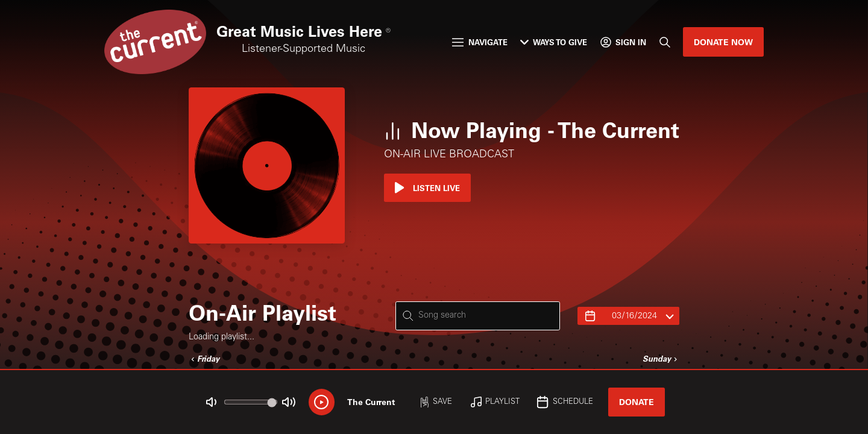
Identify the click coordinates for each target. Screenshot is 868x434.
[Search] (664, 42)
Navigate (480, 42)
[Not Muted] (211, 402)
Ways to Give (554, 42)
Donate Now (723, 42)
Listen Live (427, 188)
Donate (637, 402)
